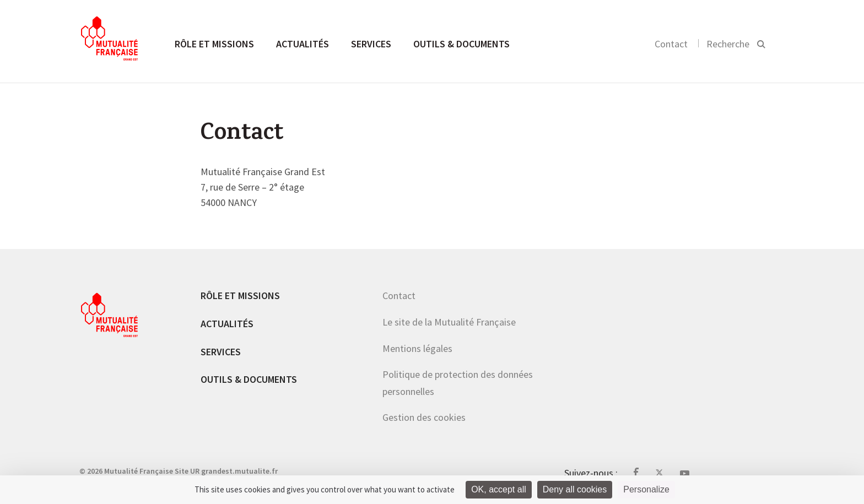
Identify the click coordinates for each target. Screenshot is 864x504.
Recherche (728, 44)
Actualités (303, 44)
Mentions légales (417, 348)
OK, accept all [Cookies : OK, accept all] (499, 489)
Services (371, 44)
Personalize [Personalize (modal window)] (646, 489)
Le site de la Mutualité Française (449, 322)
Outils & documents (461, 44)
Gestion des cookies (424, 417)
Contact (671, 44)
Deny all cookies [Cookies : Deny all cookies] (575, 489)
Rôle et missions (214, 44)
